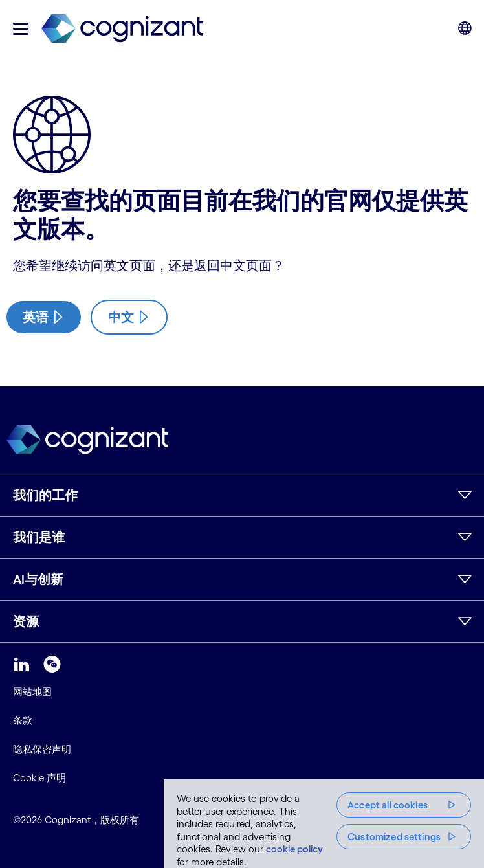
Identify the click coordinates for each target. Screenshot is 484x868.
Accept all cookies (388, 805)
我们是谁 (39, 537)
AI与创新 (38, 579)
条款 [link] (23, 720)
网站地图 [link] (32, 692)
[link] (122, 29)
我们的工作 (45, 495)
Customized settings (394, 837)
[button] (21, 29)
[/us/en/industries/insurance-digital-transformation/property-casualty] (44, 317)
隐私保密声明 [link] (42, 749)
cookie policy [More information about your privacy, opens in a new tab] (294, 849)
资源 (26, 621)
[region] (324, 824)
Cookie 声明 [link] (39, 778)
